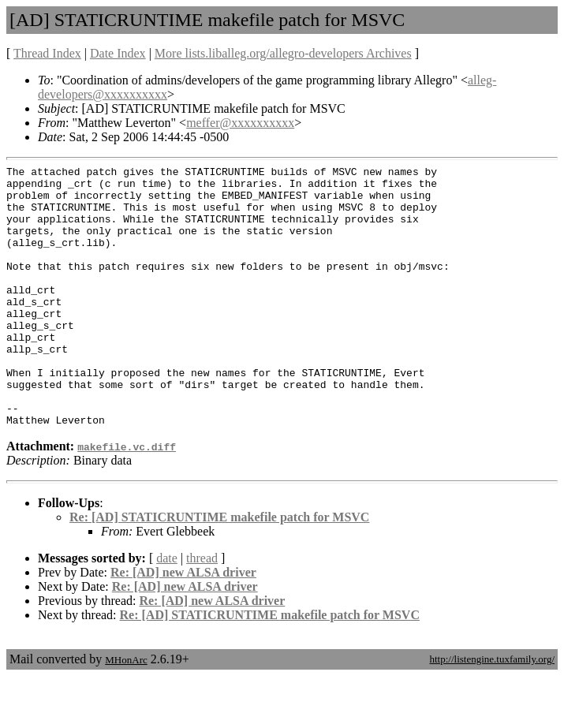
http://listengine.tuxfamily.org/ (492, 711)
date (167, 610)
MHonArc (126, 712)
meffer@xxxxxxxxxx (240, 123)
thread (202, 610)
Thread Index (47, 53)
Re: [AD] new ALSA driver (183, 624)
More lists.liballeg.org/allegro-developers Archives (283, 53)
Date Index (118, 53)
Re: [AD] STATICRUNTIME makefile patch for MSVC (219, 569)
